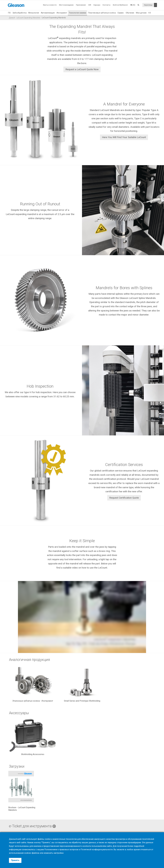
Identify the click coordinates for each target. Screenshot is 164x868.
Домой (12, 18)
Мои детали (141, 13)
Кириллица (148, 5)
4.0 (150, 13)
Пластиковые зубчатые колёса (102, 13)
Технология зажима (77, 13)
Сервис (121, 13)
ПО (9, 13)
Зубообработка (20, 13)
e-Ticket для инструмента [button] (32, 826)
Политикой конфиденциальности (97, 850)
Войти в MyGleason (120, 5)
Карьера (97, 5)
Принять (15, 860)
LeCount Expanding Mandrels (28, 18)
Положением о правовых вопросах (61, 850)
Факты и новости (50, 5)
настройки (58, 853)
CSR (90, 5)
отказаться (145, 850)
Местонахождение (66, 5)
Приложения (81, 5)
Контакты (107, 5)
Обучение (130, 13)
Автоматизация (48, 13)
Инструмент (62, 13)
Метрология (34, 13)
